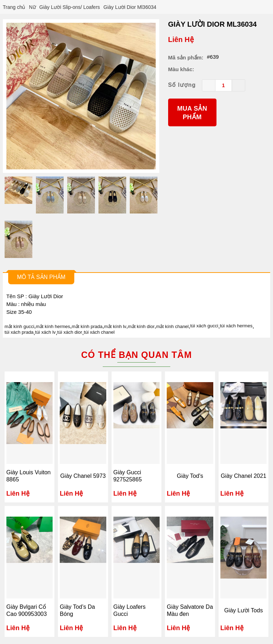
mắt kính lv (115, 326)
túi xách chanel (99, 332)
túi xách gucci (204, 326)
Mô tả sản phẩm (41, 277)
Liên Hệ (181, 39)
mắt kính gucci (20, 326)
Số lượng (182, 85)
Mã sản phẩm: (186, 57)
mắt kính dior (141, 326)
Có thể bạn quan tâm (136, 355)
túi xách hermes (236, 326)
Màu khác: (181, 69)
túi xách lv (45, 332)
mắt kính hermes (53, 326)
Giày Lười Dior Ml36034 (212, 24)
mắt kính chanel (172, 326)
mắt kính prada (87, 326)
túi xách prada (19, 332)
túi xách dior (70, 332)
